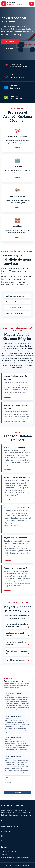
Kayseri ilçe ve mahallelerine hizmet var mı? (16, 643)
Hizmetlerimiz (6, 831)
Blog (3, 836)
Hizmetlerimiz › (10, 41)
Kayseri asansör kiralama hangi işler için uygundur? (17, 625)
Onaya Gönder (17, 792)
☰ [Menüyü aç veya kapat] (32, 4)
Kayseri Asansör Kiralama (10, 826)
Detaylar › (17, 148)
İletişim (4, 841)
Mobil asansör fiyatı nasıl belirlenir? (15, 634)
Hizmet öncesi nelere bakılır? (16, 660)
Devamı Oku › (8, 470)
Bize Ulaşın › (9, 48)
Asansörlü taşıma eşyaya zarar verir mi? (17, 652)
